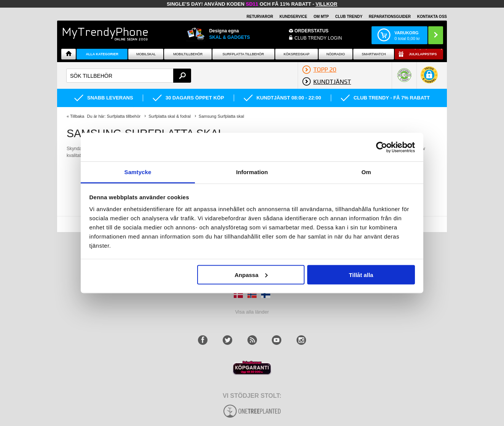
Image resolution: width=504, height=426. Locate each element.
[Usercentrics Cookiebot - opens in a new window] (382, 147)
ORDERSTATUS (312, 31)
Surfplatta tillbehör (243, 54)
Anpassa (251, 275)
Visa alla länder (252, 312)
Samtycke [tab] (138, 172)
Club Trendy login (318, 38)
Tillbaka (77, 116)
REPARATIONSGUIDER (390, 17)
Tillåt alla (361, 275)
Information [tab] (252, 172)
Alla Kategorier (102, 54)
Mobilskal (146, 54)
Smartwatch (374, 54)
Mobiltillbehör (188, 54)
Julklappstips (423, 54)
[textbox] (129, 76)
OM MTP (321, 17)
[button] (429, 79)
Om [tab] (366, 172)
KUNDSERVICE (293, 17)
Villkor (326, 4)
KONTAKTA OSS (432, 17)
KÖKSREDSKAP (297, 54)
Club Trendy (349, 17)
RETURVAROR (260, 17)
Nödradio (336, 54)
